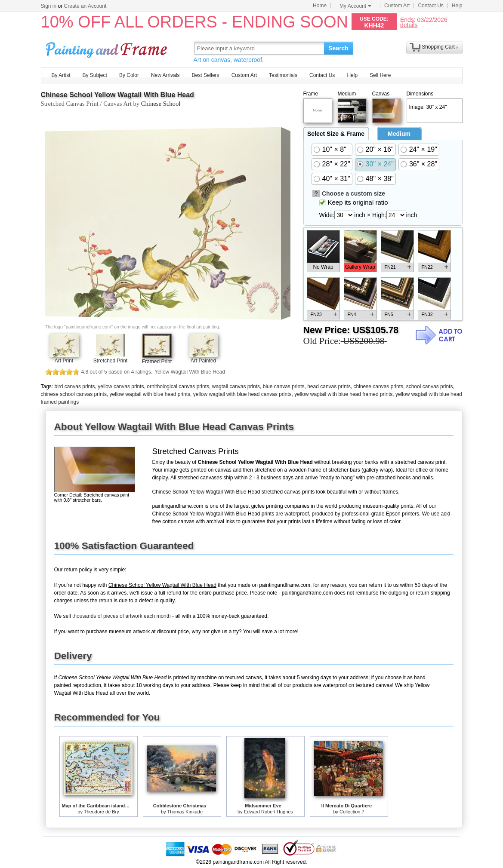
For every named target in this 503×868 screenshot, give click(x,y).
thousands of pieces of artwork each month (122, 616)
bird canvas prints (75, 386)
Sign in (49, 6)
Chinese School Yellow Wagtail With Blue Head (117, 95)
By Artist (61, 75)
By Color (129, 75)
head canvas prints (329, 386)
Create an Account (85, 6)
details (409, 25)
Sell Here (380, 75)
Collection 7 (352, 812)
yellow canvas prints (121, 386)
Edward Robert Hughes (268, 812)
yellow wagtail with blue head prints (150, 394)
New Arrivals (165, 75)
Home (320, 6)
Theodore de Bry (102, 812)
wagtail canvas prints (236, 386)
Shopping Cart (438, 47)
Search (338, 48)
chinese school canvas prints (74, 394)
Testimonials (283, 75)
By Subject (95, 75)
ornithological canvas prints (178, 386)
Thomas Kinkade (185, 812)
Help (457, 6)
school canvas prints (430, 386)
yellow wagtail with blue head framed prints (343, 394)
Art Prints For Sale (108, 48)
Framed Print (157, 362)
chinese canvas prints (378, 386)
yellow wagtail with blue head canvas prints (242, 394)
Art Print (64, 361)
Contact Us (430, 6)
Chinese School (161, 104)
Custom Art (397, 6)
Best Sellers (206, 75)
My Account (355, 6)
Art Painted (203, 361)
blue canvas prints (284, 386)
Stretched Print (110, 361)
